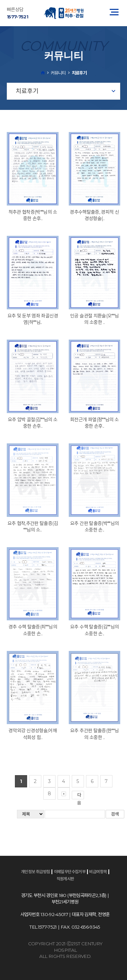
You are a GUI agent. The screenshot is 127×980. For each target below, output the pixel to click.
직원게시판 (65, 879)
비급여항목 (98, 872)
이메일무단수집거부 (70, 872)
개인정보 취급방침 (36, 872)
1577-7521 (17, 17)
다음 (80, 796)
